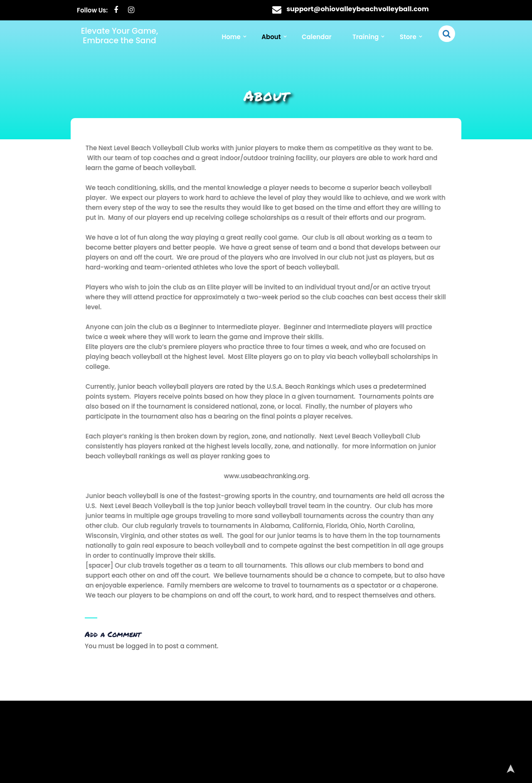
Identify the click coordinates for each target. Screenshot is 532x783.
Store (408, 37)
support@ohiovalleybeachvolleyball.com (358, 9)
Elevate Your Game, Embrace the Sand (120, 36)
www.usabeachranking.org (266, 473)
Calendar (316, 37)
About (271, 37)
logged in (140, 646)
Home (231, 37)
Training (366, 37)
